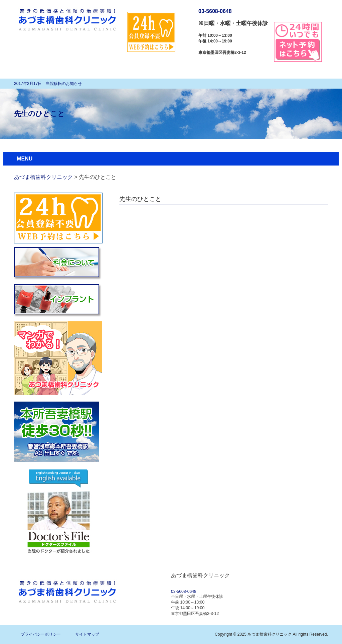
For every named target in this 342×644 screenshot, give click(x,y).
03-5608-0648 (215, 11)
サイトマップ (87, 634)
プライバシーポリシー (41, 634)
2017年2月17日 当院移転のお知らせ (48, 84)
